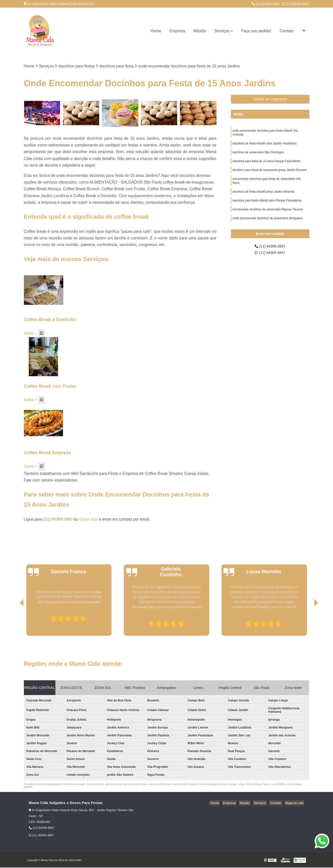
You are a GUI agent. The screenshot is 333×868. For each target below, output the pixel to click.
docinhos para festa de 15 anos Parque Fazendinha (267, 164)
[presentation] (15, 622)
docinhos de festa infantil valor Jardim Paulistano (265, 145)
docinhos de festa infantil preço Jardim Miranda (263, 196)
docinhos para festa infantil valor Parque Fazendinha (267, 206)
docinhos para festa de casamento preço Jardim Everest (270, 173)
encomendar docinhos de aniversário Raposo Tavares (268, 215)
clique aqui (89, 520)
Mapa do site (295, 803)
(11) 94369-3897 (266, 4)
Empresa (177, 31)
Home (156, 31)
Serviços (222, 31)
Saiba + (31, 333)
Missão (200, 31)
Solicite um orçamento (270, 100)
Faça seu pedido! (256, 31)
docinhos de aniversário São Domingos (258, 155)
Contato (286, 31)
